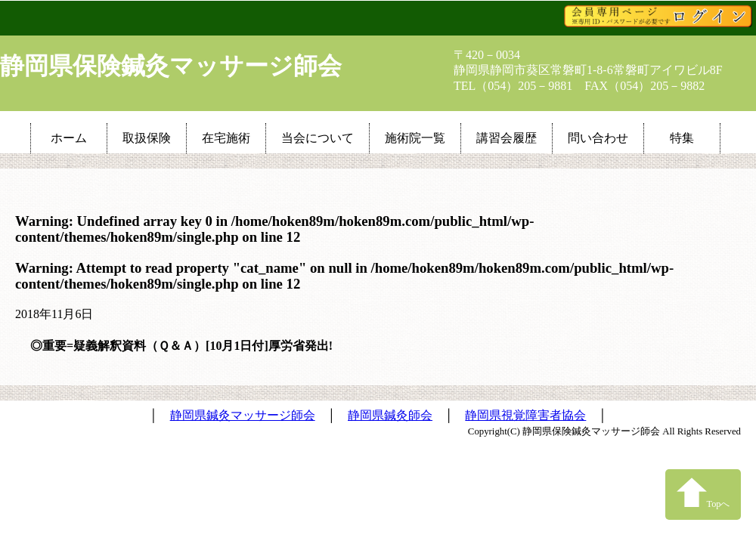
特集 (682, 138)
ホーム (69, 138)
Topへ (703, 493)
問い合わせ (598, 138)
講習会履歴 (507, 138)
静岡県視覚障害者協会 (525, 415)
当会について (318, 138)
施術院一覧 (415, 138)
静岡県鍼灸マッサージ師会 (243, 415)
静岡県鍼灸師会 (390, 415)
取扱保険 (147, 138)
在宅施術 (226, 138)
